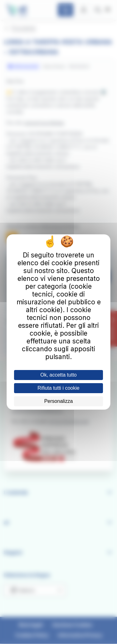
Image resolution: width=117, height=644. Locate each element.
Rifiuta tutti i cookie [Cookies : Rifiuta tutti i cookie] (58, 388)
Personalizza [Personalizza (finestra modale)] (59, 401)
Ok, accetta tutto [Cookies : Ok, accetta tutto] (58, 375)
